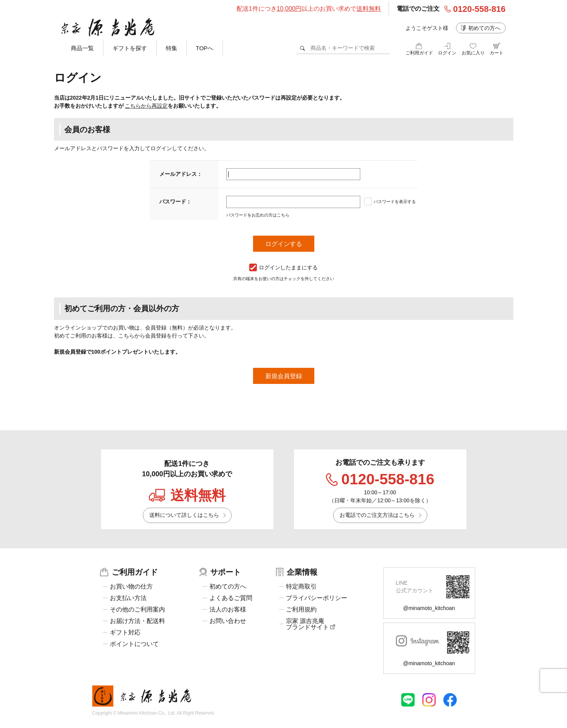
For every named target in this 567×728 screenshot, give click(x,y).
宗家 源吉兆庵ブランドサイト (310, 624)
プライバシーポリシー (317, 598)
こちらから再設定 (146, 106)
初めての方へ (484, 28)
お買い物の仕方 (131, 587)
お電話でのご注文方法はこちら (377, 515)
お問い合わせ (228, 621)
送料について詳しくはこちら (184, 515)
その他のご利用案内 (137, 610)
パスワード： (175, 202)
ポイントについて (134, 644)
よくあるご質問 (231, 598)
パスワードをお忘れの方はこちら (258, 215)
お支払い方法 (128, 598)
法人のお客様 (228, 610)
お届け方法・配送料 (137, 621)
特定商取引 (301, 587)
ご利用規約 (301, 610)
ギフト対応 (125, 633)
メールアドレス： (181, 174)
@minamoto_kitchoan (429, 608)
